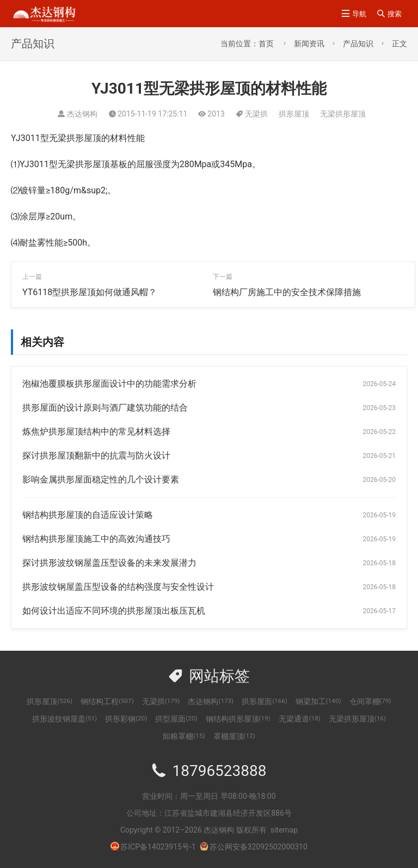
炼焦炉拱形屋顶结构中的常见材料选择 (96, 432)
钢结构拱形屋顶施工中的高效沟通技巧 (96, 539)
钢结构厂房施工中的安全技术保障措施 (287, 292)
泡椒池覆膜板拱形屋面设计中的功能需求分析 (109, 384)
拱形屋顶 (294, 114)
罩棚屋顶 (234, 736)
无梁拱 (256, 114)
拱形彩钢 (126, 719)
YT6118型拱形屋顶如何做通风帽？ (90, 292)
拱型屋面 (176, 719)
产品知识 (358, 44)
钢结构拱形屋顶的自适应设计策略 (88, 515)
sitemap (284, 830)
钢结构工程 (107, 701)
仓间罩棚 (370, 701)
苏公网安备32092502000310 (254, 847)
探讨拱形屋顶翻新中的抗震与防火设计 (96, 456)
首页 (266, 44)
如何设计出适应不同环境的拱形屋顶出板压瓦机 (114, 611)
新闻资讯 (309, 44)
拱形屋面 (265, 701)
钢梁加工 (318, 701)
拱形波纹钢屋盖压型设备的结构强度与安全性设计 (118, 587)
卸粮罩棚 (184, 736)
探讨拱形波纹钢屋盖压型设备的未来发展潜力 (109, 563)
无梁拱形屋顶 (343, 114)
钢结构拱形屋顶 (238, 719)
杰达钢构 (211, 701)
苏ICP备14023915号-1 (158, 847)
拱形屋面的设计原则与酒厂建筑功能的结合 (105, 408)
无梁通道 (300, 719)
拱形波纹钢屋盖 (64, 719)
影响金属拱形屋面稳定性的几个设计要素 (101, 479)
